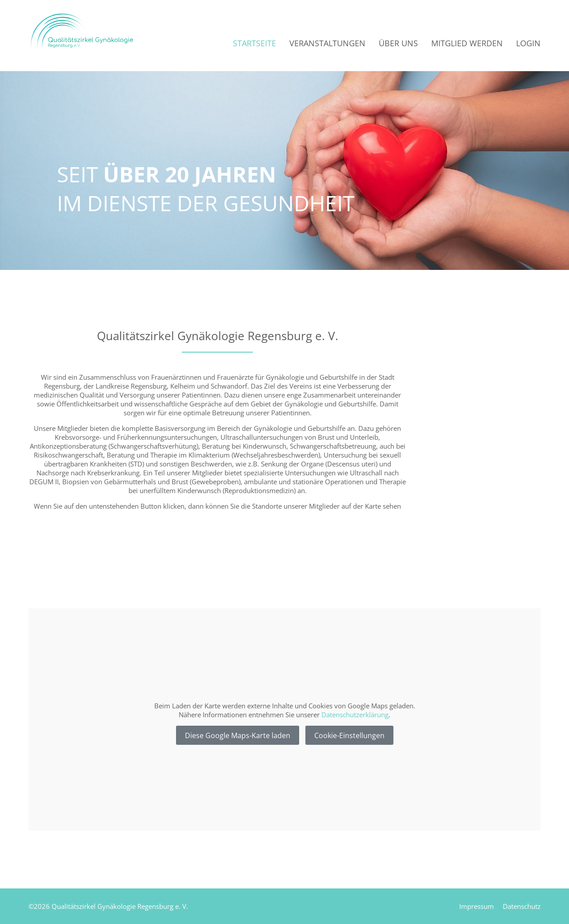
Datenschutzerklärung (355, 715)
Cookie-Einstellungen (349, 735)
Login (528, 43)
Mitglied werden (467, 43)
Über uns (398, 43)
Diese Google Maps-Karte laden (238, 735)
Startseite (254, 43)
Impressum (477, 906)
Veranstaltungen (327, 43)
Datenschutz (522, 906)
